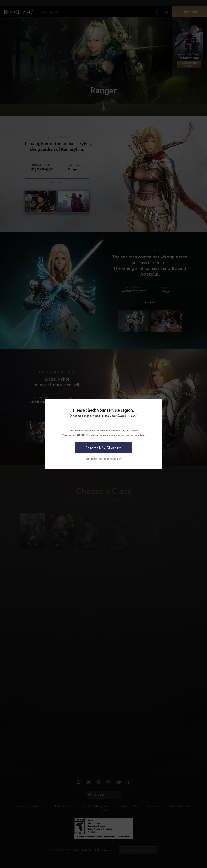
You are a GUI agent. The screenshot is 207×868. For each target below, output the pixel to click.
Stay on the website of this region (103, 459)
